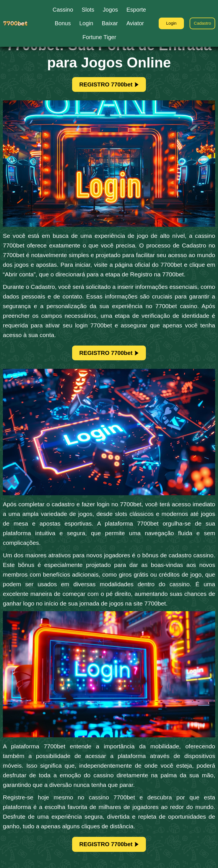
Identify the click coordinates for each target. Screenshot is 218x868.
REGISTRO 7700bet (109, 86)
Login (167, 23)
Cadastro (201, 23)
